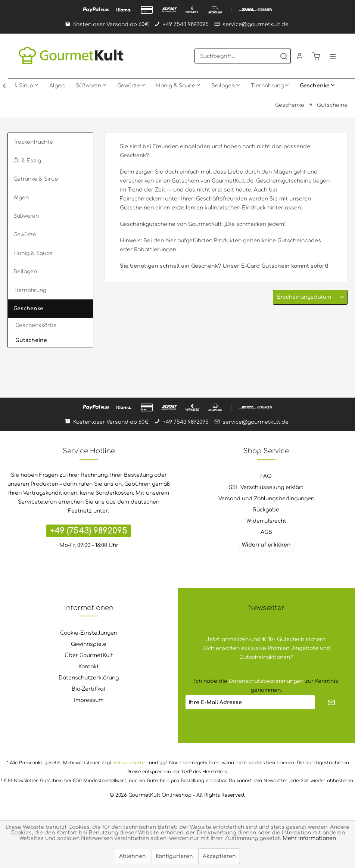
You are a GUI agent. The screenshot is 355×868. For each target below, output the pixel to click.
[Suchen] (284, 56)
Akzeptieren (219, 856)
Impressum (89, 700)
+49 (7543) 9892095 (89, 531)
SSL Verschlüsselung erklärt (266, 487)
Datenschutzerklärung (89, 678)
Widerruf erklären (266, 545)
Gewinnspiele (89, 644)
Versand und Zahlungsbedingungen (266, 499)
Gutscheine (31, 340)
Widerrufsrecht (266, 521)
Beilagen (25, 272)
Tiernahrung (30, 290)
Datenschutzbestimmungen (266, 681)
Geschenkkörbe (36, 325)
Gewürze (25, 235)
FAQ (266, 476)
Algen (21, 198)
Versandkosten (130, 763)
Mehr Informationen (309, 838)
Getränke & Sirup (36, 179)
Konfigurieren (174, 856)
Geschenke (28, 309)
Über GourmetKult (89, 655)
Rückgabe (266, 510)
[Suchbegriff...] (243, 56)
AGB (266, 532)
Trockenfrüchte (33, 142)
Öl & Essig (27, 161)
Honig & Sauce (33, 253)
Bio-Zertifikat (89, 689)
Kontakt (89, 667)
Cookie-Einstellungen (89, 633)
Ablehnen (133, 856)
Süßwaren (26, 216)
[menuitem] (243, 56)
